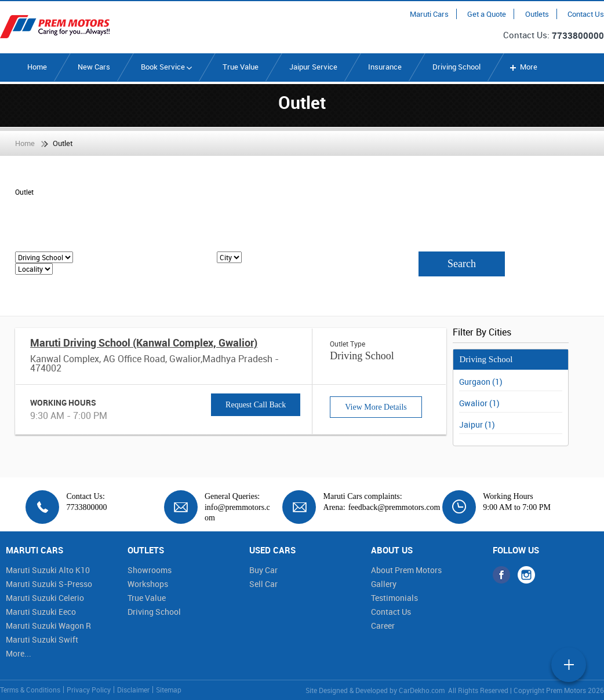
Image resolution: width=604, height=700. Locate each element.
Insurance (385, 67)
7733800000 (578, 35)
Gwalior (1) (479, 403)
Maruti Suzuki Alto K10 (48, 570)
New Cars (94, 67)
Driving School (456, 67)
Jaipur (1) (477, 424)
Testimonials (394, 598)
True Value (241, 67)
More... (19, 653)
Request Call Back (256, 405)
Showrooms (150, 570)
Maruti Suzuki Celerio (45, 598)
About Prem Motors (406, 570)
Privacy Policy (89, 690)
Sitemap (169, 690)
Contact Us (586, 14)
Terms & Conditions (30, 690)
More (523, 67)
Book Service (166, 67)
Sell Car (263, 584)
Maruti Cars (429, 14)
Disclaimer (133, 690)
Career (383, 626)
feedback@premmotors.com (394, 507)
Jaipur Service (313, 67)
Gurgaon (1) (481, 382)
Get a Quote (487, 14)
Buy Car (263, 570)
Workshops (148, 584)
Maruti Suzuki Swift (42, 639)
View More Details (376, 407)
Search (462, 264)
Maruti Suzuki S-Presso (49, 584)
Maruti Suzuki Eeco (41, 612)
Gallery (384, 584)
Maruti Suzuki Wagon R (48, 626)
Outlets (537, 14)
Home (37, 67)
